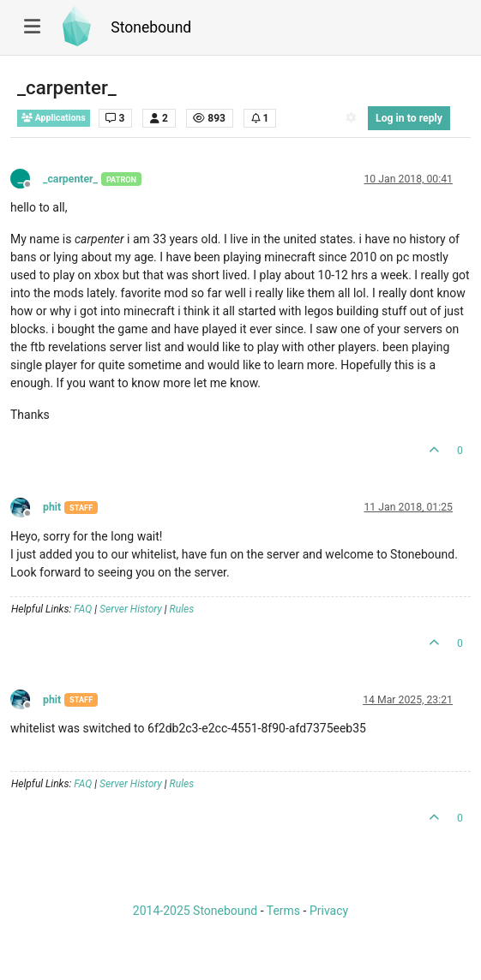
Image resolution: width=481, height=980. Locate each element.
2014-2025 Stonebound (195, 911)
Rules (182, 609)
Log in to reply (409, 118)
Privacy (329, 911)
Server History (131, 609)
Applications (54, 118)
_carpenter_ (70, 179)
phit (52, 507)
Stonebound (151, 27)
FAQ (83, 609)
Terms (283, 911)
